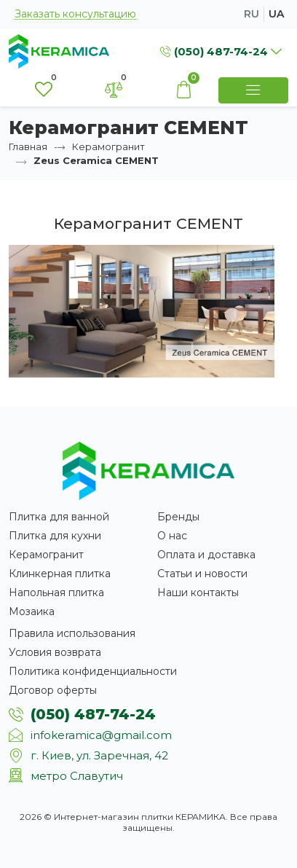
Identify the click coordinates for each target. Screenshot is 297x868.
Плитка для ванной (59, 517)
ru (252, 14)
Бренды (178, 517)
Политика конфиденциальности (93, 671)
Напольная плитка (56, 593)
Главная (28, 146)
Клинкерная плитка (60, 574)
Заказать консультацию (75, 14)
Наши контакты (198, 593)
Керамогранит (108, 146)
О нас (172, 536)
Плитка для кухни (55, 536)
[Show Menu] (253, 90)
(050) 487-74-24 (93, 714)
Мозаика (32, 611)
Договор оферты (53, 690)
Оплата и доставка (206, 555)
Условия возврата (55, 652)
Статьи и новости (202, 574)
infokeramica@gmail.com (101, 735)
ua (276, 14)
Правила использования (72, 633)
